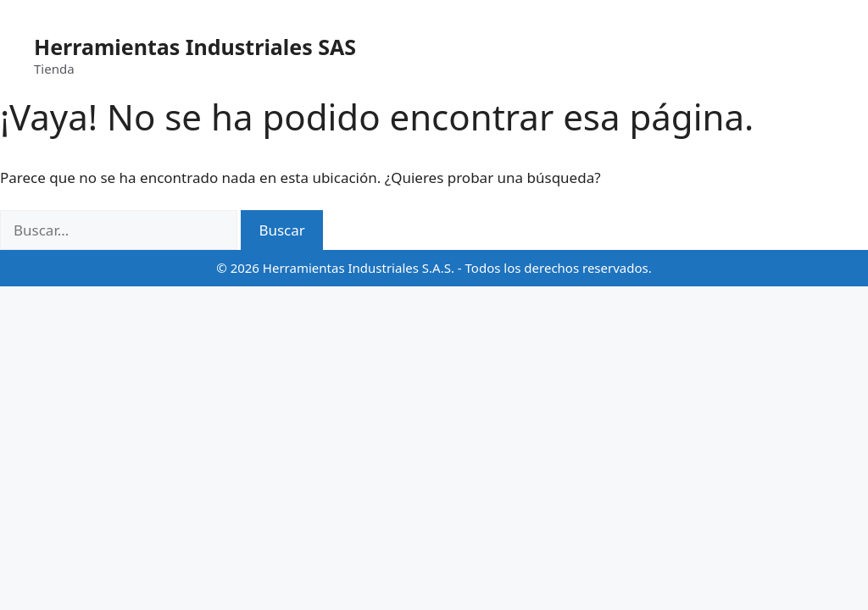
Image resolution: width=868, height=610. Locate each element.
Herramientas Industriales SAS (195, 47)
